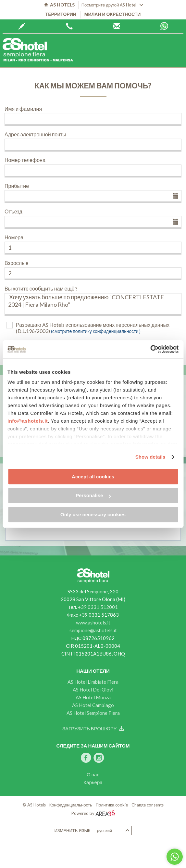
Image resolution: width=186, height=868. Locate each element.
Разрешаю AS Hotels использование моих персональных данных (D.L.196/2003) (93, 328)
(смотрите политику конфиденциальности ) (96, 331)
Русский (113, 831)
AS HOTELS (59, 5)
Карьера (93, 782)
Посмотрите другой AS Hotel (113, 5)
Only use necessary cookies (93, 514)
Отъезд (13, 211)
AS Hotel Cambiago (93, 705)
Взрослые (17, 263)
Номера (14, 237)
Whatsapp (164, 26)
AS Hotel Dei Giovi (93, 690)
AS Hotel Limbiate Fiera (93, 682)
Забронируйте (22, 26)
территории (61, 14)
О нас (93, 774)
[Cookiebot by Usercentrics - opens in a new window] (150, 349)
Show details (150, 457)
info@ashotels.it (28, 421)
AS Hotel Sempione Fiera (93, 713)
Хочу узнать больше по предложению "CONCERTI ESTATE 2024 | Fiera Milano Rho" (93, 304)
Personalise (93, 495)
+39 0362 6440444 (69, 26)
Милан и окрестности (113, 14)
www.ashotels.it (93, 622)
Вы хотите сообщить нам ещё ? (41, 288)
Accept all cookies (93, 477)
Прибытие (17, 186)
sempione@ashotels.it (93, 630)
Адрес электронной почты (35, 134)
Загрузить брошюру (93, 728)
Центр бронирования (117, 26)
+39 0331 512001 (98, 607)
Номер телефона (25, 160)
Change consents (148, 805)
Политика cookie (112, 805)
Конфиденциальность (71, 805)
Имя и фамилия (23, 109)
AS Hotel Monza (93, 697)
